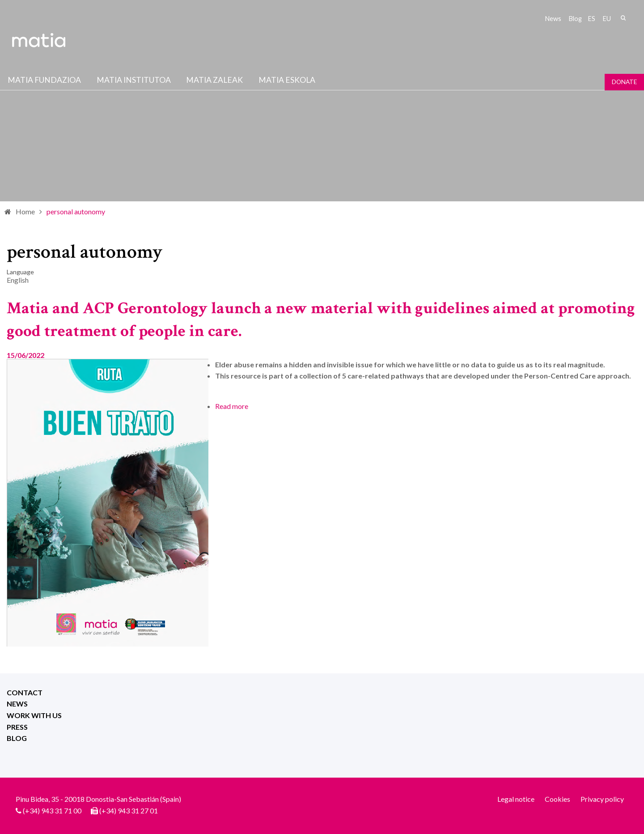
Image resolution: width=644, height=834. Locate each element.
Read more (232, 406)
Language (20, 272)
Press (17, 727)
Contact (25, 692)
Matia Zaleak (214, 80)
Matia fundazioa (44, 80)
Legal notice (516, 799)
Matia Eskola (287, 80)
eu (607, 19)
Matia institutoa (134, 80)
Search (623, 18)
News (553, 19)
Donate (624, 82)
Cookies (557, 799)
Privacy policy (602, 799)
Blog (575, 19)
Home (25, 211)
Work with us (34, 715)
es (592, 19)
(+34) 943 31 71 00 (52, 811)
